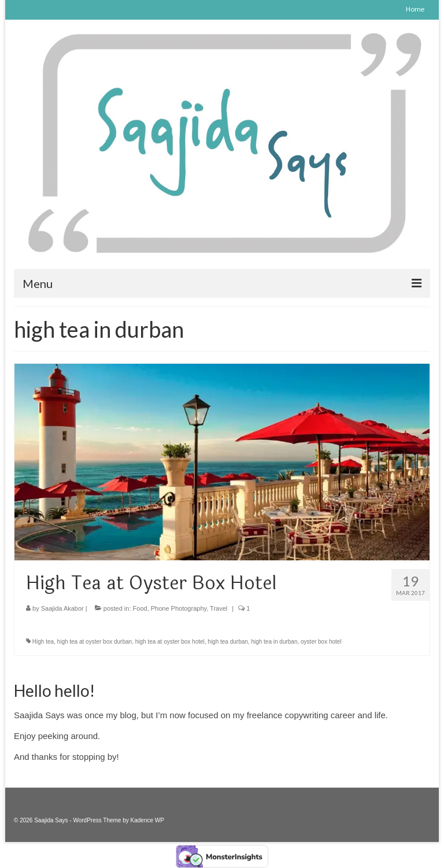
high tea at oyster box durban (95, 642)
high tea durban (228, 642)
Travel (219, 608)
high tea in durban (274, 642)
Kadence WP (147, 820)
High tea (43, 642)
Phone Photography (179, 608)
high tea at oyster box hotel (170, 642)
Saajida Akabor (62, 608)
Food (140, 608)
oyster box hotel (321, 642)
